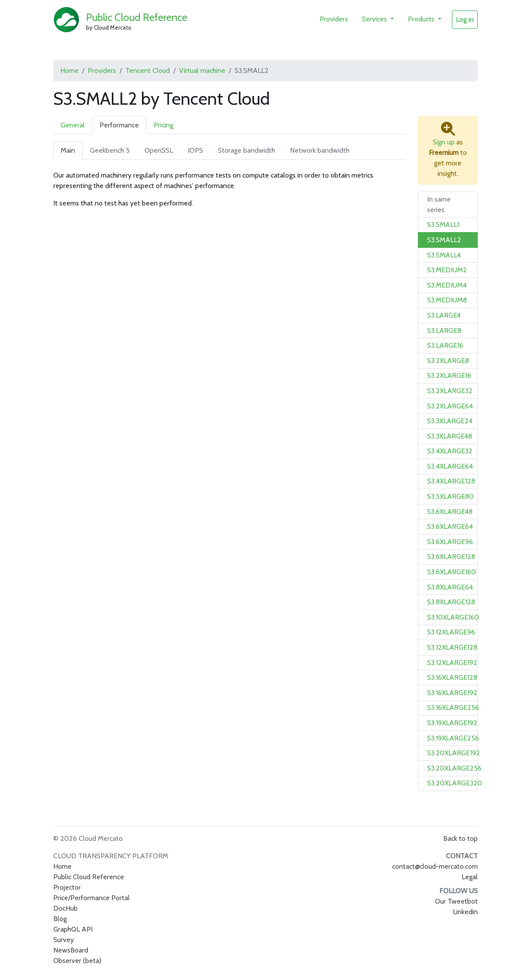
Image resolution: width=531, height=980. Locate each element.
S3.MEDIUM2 (447, 270)
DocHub (66, 908)
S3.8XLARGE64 (450, 587)
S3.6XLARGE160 (452, 572)
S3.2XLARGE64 (450, 406)
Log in (465, 19)
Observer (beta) (77, 961)
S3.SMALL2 (444, 240)
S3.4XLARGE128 (451, 481)
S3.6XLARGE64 (450, 526)
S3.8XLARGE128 (451, 602)
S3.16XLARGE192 (452, 693)
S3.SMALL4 (444, 255)
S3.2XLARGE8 (448, 361)
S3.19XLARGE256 (453, 738)
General (73, 125)
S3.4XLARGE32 (450, 451)
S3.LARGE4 (444, 315)
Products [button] (422, 19)
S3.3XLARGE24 (450, 421)
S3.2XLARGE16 (449, 375)
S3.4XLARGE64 (450, 466)
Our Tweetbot (456, 901)
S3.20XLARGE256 (454, 768)
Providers (334, 19)
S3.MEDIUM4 (447, 285)
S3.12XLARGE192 (452, 663)
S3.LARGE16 (445, 345)
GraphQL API (73, 929)
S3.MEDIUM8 (447, 300)
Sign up (444, 142)
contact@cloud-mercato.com (435, 866)
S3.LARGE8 (444, 331)
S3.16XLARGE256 (453, 708)
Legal (470, 877)
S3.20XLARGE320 (455, 783)
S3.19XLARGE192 (452, 723)
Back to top (460, 838)
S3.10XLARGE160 (453, 617)
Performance (119, 125)
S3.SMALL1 (443, 224)
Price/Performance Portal (91, 898)
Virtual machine (202, 70)
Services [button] (375, 19)
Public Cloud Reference (137, 17)
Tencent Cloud (148, 70)
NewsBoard (71, 950)
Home (69, 70)
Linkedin (465, 912)
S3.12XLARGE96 (451, 632)
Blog (60, 919)
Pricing (164, 125)
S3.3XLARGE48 (450, 436)
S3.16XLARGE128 (452, 677)
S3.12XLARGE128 (452, 647)
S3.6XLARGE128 (451, 557)
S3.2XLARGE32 (450, 391)
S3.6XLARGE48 (450, 512)
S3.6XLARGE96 (450, 542)
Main (68, 150)
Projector (67, 887)
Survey (64, 940)
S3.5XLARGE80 (450, 496)
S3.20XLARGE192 (453, 753)
